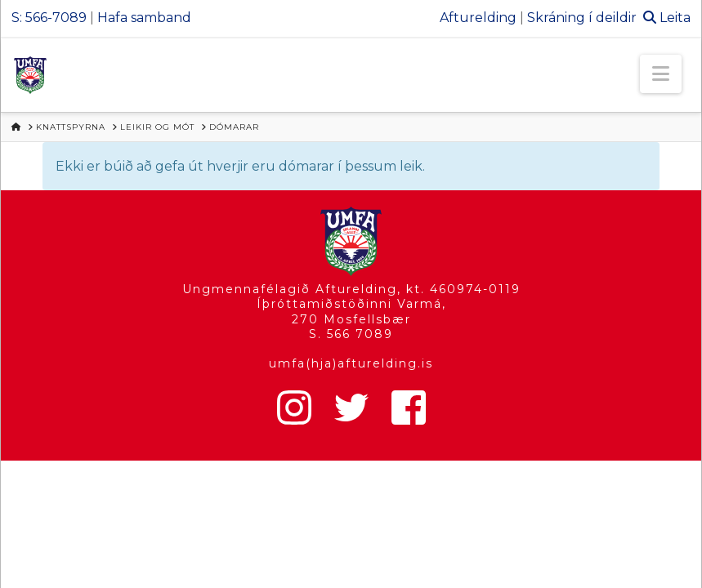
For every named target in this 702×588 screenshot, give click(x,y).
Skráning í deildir (582, 18)
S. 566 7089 (351, 334)
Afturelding (478, 18)
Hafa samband (144, 18)
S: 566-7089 (49, 18)
